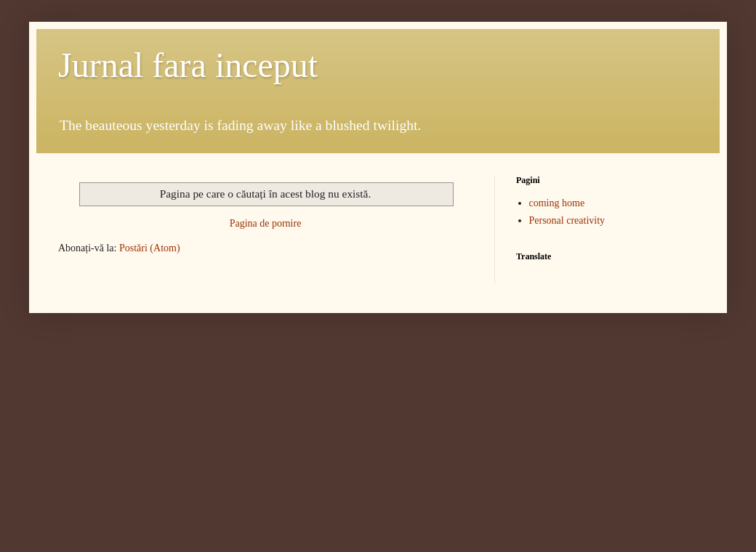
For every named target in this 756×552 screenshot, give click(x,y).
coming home (557, 203)
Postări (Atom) (150, 248)
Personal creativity (567, 220)
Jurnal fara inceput (188, 65)
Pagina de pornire (266, 223)
